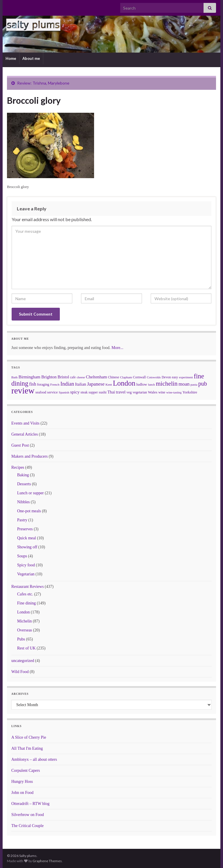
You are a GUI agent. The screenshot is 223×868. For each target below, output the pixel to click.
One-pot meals (29, 511)
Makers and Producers (29, 456)
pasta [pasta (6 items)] (194, 384)
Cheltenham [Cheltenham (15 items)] (97, 377)
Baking (23, 475)
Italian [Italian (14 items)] (81, 384)
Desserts (24, 484)
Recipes (18, 467)
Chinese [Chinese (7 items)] (114, 377)
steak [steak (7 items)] (84, 392)
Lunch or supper (30, 493)
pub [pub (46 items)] (203, 384)
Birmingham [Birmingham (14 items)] (29, 377)
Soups (22, 556)
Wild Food (20, 672)
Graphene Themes (47, 861)
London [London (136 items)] (124, 383)
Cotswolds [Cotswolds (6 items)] (154, 377)
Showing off (27, 547)
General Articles (25, 434)
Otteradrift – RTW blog (30, 804)
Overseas (25, 630)
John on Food (22, 793)
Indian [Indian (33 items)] (67, 384)
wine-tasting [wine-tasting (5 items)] (174, 392)
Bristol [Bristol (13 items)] (63, 377)
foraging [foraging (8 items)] (43, 384)
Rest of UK (26, 648)
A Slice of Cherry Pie (29, 737)
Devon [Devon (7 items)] (166, 377)
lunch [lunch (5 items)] (152, 385)
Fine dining (26, 603)
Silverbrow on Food (28, 815)
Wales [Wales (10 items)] (153, 392)
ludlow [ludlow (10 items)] (142, 384)
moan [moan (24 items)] (184, 384)
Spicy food (26, 565)
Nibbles (24, 502)
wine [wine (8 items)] (162, 392)
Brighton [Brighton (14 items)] (49, 377)
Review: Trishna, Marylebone (43, 83)
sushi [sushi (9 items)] (103, 392)
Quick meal (27, 538)
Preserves (25, 529)
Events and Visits (25, 423)
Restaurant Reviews (28, 587)
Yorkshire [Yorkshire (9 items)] (190, 392)
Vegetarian (26, 574)
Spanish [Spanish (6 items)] (64, 392)
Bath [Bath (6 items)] (15, 377)
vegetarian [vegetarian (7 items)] (140, 392)
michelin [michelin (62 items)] (167, 384)
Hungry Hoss (22, 782)
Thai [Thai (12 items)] (111, 392)
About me (31, 58)
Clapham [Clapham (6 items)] (126, 377)
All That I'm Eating (27, 748)
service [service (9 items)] (52, 392)
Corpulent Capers (26, 771)
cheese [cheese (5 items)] (81, 377)
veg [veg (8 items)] (129, 392)
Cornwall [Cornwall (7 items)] (139, 377)
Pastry (22, 520)
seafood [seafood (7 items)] (41, 392)
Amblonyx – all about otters (34, 759)
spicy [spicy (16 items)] (75, 392)
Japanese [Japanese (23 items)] (96, 384)
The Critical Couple (27, 826)
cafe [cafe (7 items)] (73, 377)
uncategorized (23, 661)
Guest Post (20, 445)
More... (117, 348)
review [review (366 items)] (23, 391)
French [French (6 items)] (55, 384)
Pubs (21, 639)
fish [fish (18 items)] (33, 384)
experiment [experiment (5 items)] (186, 377)
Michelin (25, 621)
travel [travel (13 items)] (121, 392)
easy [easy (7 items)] (175, 377)
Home (11, 58)
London (24, 612)
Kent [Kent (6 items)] (109, 384)
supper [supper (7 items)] (93, 392)
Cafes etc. (25, 594)
